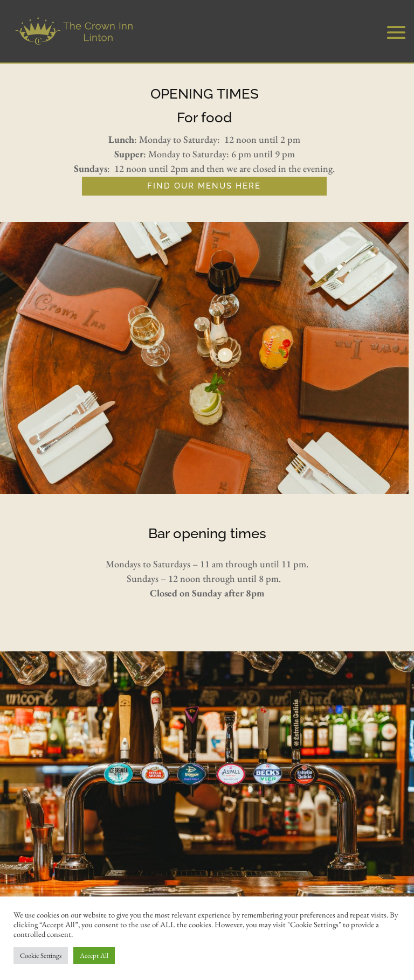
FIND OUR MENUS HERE (204, 186)
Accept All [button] (94, 955)
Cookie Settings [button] (41, 955)
